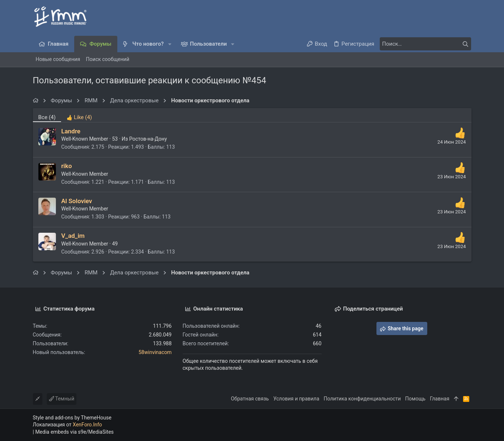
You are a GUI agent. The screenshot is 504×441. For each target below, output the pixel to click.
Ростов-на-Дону (148, 139)
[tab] (79, 115)
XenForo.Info (87, 425)
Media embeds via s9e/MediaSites (74, 432)
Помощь (416, 399)
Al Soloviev (77, 201)
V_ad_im (73, 236)
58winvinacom (155, 352)
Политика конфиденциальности (362, 399)
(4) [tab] (47, 117)
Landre (71, 131)
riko (67, 166)
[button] (170, 44)
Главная (439, 399)
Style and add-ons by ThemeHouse (72, 418)
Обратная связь (250, 399)
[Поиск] (425, 44)
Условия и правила (296, 399)
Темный (62, 399)
